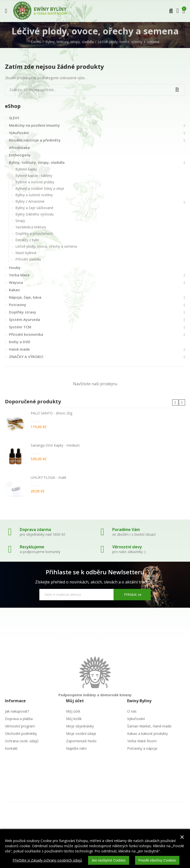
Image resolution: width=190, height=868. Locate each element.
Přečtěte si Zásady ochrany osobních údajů (47, 860)
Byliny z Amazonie (30, 201)
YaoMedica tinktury (31, 227)
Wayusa (16, 282)
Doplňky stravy (23, 312)
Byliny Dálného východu (35, 214)
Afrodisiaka (19, 147)
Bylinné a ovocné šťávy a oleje (40, 188)
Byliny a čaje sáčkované (34, 208)
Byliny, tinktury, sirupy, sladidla (37, 162)
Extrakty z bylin (27, 240)
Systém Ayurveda (24, 319)
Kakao (14, 290)
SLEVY (14, 118)
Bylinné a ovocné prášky (35, 182)
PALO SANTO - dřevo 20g (51, 413)
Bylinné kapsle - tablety (34, 176)
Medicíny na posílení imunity (34, 125)
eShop (13, 106)
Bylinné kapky (26, 169)
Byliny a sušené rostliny (34, 195)
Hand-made (19, 349)
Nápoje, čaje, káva (25, 297)
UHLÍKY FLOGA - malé (48, 477)
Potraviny (18, 305)
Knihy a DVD (20, 342)
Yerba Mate (19, 275)
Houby (15, 267)
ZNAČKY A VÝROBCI (26, 357)
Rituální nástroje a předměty (35, 140)
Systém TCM (20, 327)
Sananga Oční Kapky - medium (55, 445)
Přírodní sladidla (28, 259)
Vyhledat (177, 90)
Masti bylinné (26, 253)
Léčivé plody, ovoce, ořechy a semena (46, 246)
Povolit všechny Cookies (157, 860)
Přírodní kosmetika (26, 334)
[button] (175, 402)
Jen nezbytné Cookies (109, 860)
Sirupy (20, 221)
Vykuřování (19, 133)
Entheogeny (20, 155)
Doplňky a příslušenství (34, 233)
